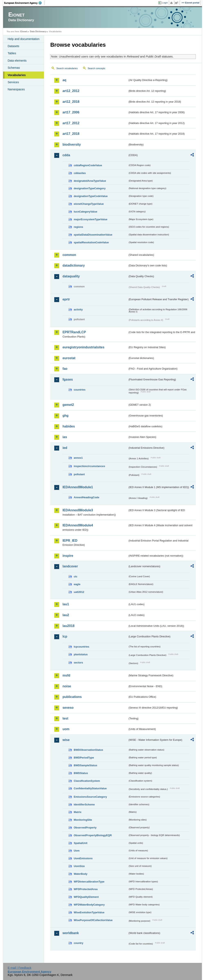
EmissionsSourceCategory (90, 797)
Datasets (13, 46)
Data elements (17, 61)
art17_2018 (71, 134)
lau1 (66, 604)
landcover (70, 566)
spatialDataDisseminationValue (93, 235)
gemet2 (68, 405)
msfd (66, 675)
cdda (66, 155)
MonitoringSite (83, 820)
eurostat (69, 358)
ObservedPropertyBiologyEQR (93, 835)
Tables (12, 53)
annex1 (78, 458)
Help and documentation (23, 39)
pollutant (79, 474)
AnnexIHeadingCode (86, 497)
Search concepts (96, 68)
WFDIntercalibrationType (89, 882)
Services (13, 82)
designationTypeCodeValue (91, 196)
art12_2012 (71, 91)
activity (78, 310)
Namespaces (16, 89)
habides (69, 426)
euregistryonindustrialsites (83, 347)
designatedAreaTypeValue (90, 181)
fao (65, 369)
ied (65, 448)
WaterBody (80, 874)
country (78, 943)
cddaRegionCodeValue (88, 165)
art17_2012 (71, 123)
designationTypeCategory (90, 188)
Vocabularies (17, 75)
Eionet (24, 31)
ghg (65, 416)
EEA (24, 3)
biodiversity (72, 145)
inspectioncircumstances (89, 466)
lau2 (66, 615)
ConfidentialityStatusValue (90, 788)
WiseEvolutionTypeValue (89, 912)
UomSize (79, 866)
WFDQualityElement (86, 897)
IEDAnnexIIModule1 (78, 487)
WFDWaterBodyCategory (89, 905)
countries (80, 390)
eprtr (66, 299)
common (69, 255)
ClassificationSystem (87, 781)
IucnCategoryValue (85, 212)
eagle (77, 584)
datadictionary (74, 265)
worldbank (71, 933)
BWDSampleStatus (85, 765)
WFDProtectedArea (86, 889)
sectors (78, 663)
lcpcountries (81, 647)
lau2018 (68, 626)
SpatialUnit (80, 843)
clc (75, 576)
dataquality (71, 276)
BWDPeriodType (84, 758)
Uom (76, 851)
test (65, 718)
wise (66, 740)
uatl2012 (79, 592)
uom (66, 729)
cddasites (80, 173)
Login (165, 3)
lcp (65, 636)
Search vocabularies (67, 68)
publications (72, 697)
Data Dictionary (38, 31)
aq (64, 80)
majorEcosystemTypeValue (90, 219)
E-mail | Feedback (20, 968)
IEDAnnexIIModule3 (78, 510)
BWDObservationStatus (88, 750)
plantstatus (81, 654)
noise (67, 686)
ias (65, 437)
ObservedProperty (85, 828)
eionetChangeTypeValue (89, 204)
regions (78, 227)
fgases (68, 379)
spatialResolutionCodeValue (91, 242)
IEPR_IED (70, 541)
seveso (68, 708)
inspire (68, 556)
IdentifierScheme (84, 804)
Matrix (78, 812)
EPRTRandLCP (74, 332)
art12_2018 (71, 102)
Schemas (14, 68)
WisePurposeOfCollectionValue (93, 920)
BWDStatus (81, 773)
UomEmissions (83, 858)
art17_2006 (71, 112)
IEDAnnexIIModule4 (78, 525)
